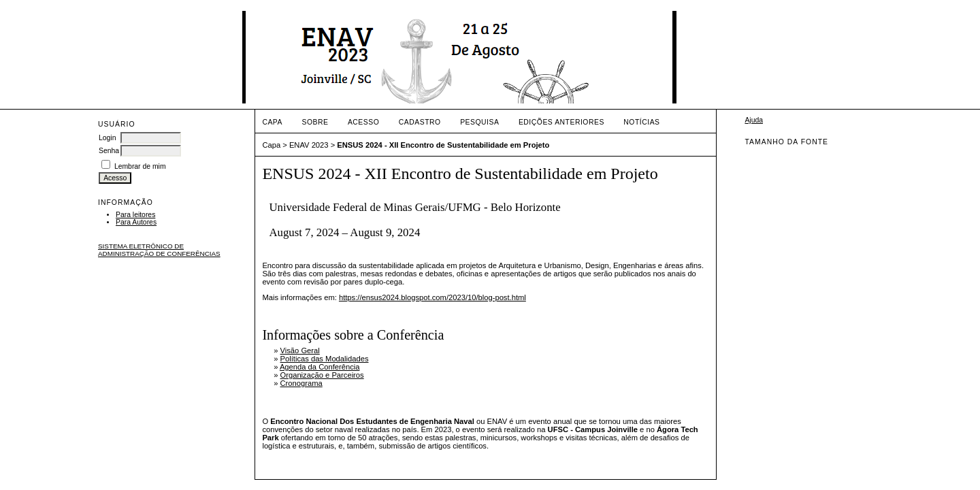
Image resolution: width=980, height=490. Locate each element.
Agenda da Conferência (320, 367)
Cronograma (301, 383)
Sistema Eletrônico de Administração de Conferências (159, 250)
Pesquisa (479, 122)
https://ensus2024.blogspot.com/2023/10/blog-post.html (432, 297)
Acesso (363, 122)
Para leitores (135, 215)
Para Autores (136, 222)
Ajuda (754, 120)
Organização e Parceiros (322, 375)
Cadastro (420, 122)
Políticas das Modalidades (325, 359)
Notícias (641, 122)
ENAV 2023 (309, 145)
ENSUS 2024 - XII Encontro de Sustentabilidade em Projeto (443, 145)
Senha (109, 151)
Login (107, 138)
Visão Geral (300, 350)
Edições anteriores (561, 122)
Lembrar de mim (140, 166)
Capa (272, 122)
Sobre (315, 122)
